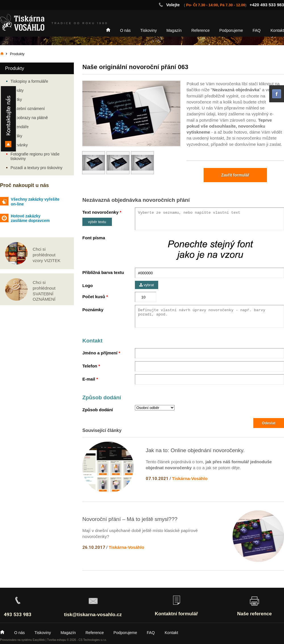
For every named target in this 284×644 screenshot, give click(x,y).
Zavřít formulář (235, 175)
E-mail (89, 379)
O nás (125, 30)
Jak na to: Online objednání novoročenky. (195, 450)
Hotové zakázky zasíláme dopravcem (30, 218)
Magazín (174, 30)
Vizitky (16, 99)
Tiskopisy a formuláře (29, 81)
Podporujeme (231, 30)
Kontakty (8, 119)
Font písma (94, 238)
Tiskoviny (149, 30)
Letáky (16, 136)
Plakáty (17, 90)
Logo (88, 285)
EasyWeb (39, 640)
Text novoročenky (100, 212)
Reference (201, 30)
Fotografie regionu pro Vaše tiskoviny (35, 156)
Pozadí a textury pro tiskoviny (36, 168)
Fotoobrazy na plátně (29, 118)
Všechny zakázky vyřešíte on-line (35, 202)
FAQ (257, 30)
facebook (277, 94)
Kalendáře (20, 127)
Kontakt (277, 30)
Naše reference (254, 614)
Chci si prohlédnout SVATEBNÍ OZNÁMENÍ (44, 291)
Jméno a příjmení (100, 353)
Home (108, 30)
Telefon (90, 366)
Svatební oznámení (28, 109)
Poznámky (93, 310)
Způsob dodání (98, 410)
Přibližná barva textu (103, 272)
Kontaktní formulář (176, 614)
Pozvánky (19, 145)
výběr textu (97, 222)
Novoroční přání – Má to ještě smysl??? (130, 519)
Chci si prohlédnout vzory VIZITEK (47, 255)
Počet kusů (94, 297)
